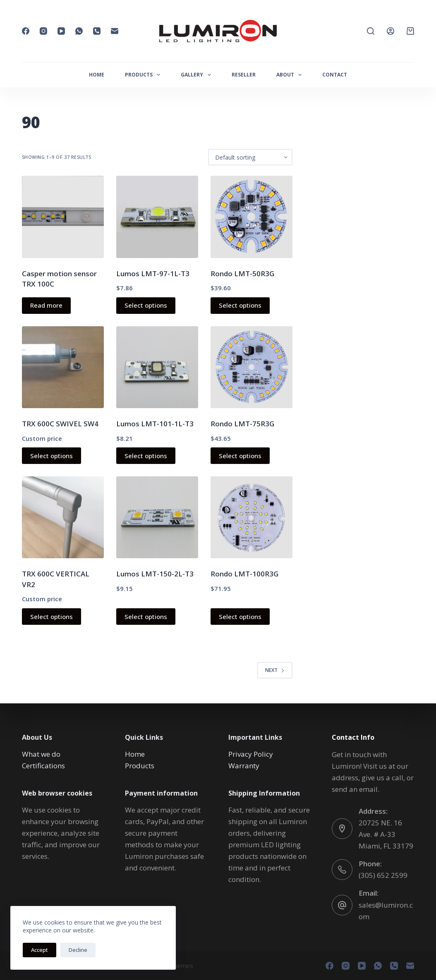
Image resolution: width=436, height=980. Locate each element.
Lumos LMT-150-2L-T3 (155, 574)
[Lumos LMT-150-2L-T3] (157, 517)
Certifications (43, 766)
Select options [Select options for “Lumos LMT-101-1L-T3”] (146, 456)
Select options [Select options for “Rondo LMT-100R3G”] (240, 617)
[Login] (390, 31)
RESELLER (244, 75)
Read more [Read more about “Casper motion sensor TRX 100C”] (46, 305)
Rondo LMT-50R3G (242, 274)
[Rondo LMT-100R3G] (252, 517)
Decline (78, 950)
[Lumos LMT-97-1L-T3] (157, 217)
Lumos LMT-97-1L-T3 (153, 274)
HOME (97, 75)
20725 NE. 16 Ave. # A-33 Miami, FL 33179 (386, 834)
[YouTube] (61, 31)
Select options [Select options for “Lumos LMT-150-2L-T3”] (146, 617)
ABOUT (291, 75)
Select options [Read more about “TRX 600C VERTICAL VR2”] (52, 617)
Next (275, 670)
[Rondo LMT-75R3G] (252, 367)
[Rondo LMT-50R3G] (252, 217)
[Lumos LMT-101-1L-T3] (157, 367)
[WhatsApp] (79, 31)
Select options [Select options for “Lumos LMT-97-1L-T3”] (146, 305)
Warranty (244, 766)
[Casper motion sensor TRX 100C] (63, 217)
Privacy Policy (251, 754)
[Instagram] (43, 31)
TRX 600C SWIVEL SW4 (60, 424)
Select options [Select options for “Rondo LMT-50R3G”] (240, 305)
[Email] (115, 31)
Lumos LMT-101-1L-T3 (155, 424)
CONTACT (335, 75)
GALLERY (197, 75)
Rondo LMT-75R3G (242, 424)
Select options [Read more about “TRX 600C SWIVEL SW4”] (52, 456)
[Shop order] (250, 157)
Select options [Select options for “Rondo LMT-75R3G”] (240, 456)
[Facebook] (26, 31)
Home (135, 754)
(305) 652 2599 (383, 875)
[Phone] (97, 31)
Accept (40, 950)
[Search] (371, 31)
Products (140, 766)
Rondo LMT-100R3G (244, 574)
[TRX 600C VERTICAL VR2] (63, 517)
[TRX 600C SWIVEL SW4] (63, 367)
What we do (41, 754)
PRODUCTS (144, 75)
